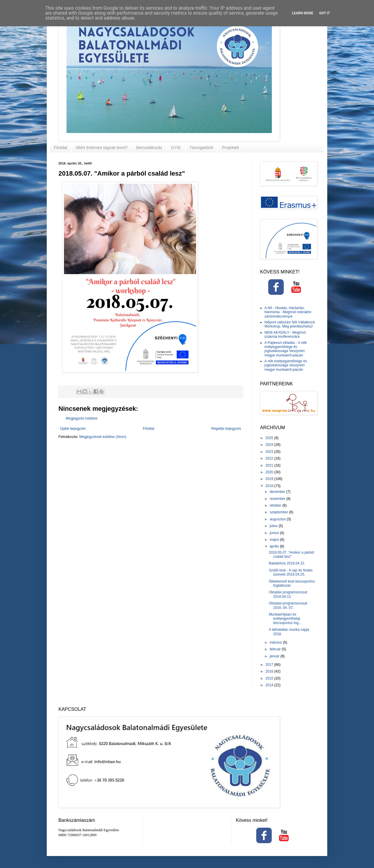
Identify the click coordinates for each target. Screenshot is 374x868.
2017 (270, 665)
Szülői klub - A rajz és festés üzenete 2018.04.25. (291, 572)
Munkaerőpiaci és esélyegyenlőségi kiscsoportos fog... (285, 619)
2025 (270, 438)
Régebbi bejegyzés (226, 429)
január (275, 656)
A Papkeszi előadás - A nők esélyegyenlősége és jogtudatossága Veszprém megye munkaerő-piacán (286, 349)
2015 (270, 678)
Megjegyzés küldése (82, 418)
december (278, 492)
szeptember (279, 512)
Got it (324, 13)
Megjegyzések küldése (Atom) (103, 437)
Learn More (303, 13)
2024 (270, 445)
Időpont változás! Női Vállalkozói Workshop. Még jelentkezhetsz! (290, 324)
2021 (270, 465)
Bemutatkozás (149, 148)
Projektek (231, 148)
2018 (270, 486)
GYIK (176, 148)
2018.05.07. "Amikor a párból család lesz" (291, 555)
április (275, 546)
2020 (270, 472)
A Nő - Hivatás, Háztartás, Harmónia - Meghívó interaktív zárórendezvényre (288, 312)
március (276, 642)
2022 (270, 458)
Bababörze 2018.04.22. (287, 563)
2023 (270, 452)
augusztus (278, 519)
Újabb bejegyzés (73, 429)
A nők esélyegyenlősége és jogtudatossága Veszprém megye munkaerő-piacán (286, 365)
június (275, 533)
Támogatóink (201, 148)
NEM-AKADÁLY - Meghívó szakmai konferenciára (285, 335)
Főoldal (60, 148)
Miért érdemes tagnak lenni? (102, 148)
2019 (270, 479)
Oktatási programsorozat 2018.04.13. (288, 594)
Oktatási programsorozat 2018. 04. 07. (288, 605)
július (274, 526)
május (275, 540)
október (276, 505)
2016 (270, 671)
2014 (270, 685)
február (276, 649)
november (278, 499)
